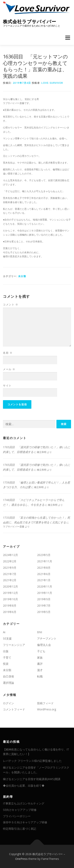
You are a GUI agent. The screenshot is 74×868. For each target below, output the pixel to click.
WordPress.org (47, 709)
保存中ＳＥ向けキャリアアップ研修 (25, 822)
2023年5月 (44, 555)
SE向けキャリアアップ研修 (20, 810)
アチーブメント (47, 638)
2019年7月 (44, 605)
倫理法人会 (44, 645)
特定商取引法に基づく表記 (20, 829)
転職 (40, 676)
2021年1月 (44, 580)
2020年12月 (10, 586)
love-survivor (52, 83)
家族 (40, 658)
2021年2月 (10, 580)
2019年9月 (44, 599)
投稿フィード (45, 703)
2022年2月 (10, 561)
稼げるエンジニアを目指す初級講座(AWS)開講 (32, 779)
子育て (7, 658)
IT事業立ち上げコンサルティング (24, 803)
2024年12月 (10, 555)
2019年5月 (44, 612)
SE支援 (7, 638)
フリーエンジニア (14, 645)
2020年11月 (45, 586)
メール (9, 369)
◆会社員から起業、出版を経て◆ (24, 786)
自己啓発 (8, 676)
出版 (6, 651)
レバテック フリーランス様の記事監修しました (32, 761)
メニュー (68, 38)
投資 (6, 664)
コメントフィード (14, 709)
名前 (8, 353)
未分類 (22, 276)
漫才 (40, 670)
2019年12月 (10, 593)
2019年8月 (10, 605)
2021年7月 (10, 574)
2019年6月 (10, 612)
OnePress (21, 859)
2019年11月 (45, 593)
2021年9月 (10, 568)
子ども (41, 651)
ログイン (8, 703)
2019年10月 (10, 599)
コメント (11, 304)
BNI (40, 632)
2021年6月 (44, 574)
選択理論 (8, 683)
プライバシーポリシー (17, 816)
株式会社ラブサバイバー (30, 21)
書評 (40, 664)
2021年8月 (44, 568)
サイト (7, 385)
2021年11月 (45, 561)
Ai (4, 632)
